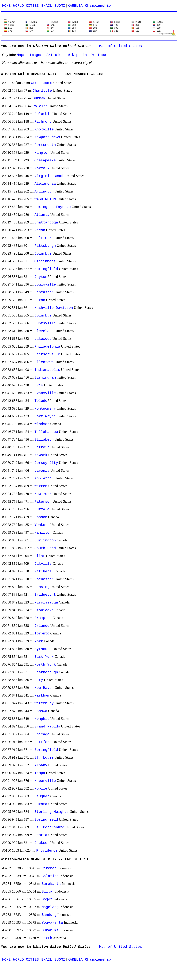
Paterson (43, 502)
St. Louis (44, 758)
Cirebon (49, 868)
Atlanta (42, 215)
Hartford (43, 742)
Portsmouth (45, 145)
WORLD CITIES (26, 6)
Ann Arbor (44, 478)
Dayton (41, 277)
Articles (55, 55)
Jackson (42, 843)
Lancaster (44, 292)
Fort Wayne (45, 416)
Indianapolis (47, 370)
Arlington (44, 192)
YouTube (99, 55)
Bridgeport (45, 595)
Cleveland (44, 331)
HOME (6, 6)
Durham (39, 98)
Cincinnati (45, 261)
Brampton (43, 618)
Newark (41, 455)
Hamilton (43, 533)
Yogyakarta (52, 923)
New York (43, 494)
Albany (41, 765)
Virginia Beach (49, 176)
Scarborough (46, 672)
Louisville (45, 285)
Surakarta (51, 884)
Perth (47, 938)
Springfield (46, 269)
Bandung (49, 915)
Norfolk (42, 168)
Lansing (42, 587)
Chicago (42, 734)
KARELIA (75, 6)
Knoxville (44, 129)
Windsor (42, 424)
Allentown (44, 362)
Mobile (41, 789)
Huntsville (45, 323)
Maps (21, 55)
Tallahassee (46, 432)
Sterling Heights (52, 812)
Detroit (42, 447)
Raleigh (40, 106)
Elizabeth (44, 440)
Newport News (47, 137)
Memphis (42, 719)
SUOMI (60, 6)
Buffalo (42, 509)
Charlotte (42, 91)
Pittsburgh (45, 246)
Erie (39, 385)
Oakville (43, 564)
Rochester (44, 579)
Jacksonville (47, 354)
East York (44, 657)
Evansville (45, 393)
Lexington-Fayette (53, 207)
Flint (40, 556)
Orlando (42, 626)
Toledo (41, 401)
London (41, 517)
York (39, 641)
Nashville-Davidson (54, 308)
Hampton (42, 153)
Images (36, 55)
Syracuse (43, 649)
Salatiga (50, 876)
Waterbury (44, 703)
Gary (39, 680)
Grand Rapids (47, 727)
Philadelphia (47, 347)
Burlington (45, 540)
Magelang (50, 907)
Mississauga (46, 603)
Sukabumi (50, 930)
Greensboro (42, 83)
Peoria (41, 835)
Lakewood (43, 339)
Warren (41, 486)
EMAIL (47, 6)
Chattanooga (46, 223)
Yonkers (42, 525)
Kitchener (44, 571)
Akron (40, 300)
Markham (42, 696)
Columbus (43, 254)
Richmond (43, 122)
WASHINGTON (45, 199)
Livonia (42, 471)
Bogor (47, 899)
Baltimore (44, 238)
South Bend (45, 548)
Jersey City (46, 463)
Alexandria (45, 184)
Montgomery (45, 409)
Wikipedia (77, 55)
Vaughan (42, 796)
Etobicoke (44, 610)
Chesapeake (45, 160)
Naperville (45, 781)
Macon (40, 230)
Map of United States (121, 46)
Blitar (48, 892)
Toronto (42, 634)
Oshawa (41, 711)
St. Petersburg (49, 827)
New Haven (44, 688)
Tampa (40, 773)
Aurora (41, 804)
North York (45, 665)
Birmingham (45, 378)
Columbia (43, 114)
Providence (47, 851)
